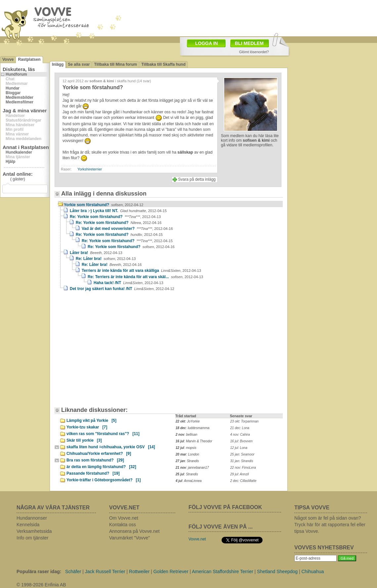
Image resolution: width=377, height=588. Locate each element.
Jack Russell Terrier (105, 571)
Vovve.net (197, 539)
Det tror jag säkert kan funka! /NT (122, 289)
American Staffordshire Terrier (222, 571)
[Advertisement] (114, 352)
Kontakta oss (123, 525)
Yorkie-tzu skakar (87, 427)
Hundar (13, 88)
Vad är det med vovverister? (127, 229)
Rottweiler (139, 571)
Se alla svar (79, 64)
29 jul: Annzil (239, 474)
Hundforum (16, 74)
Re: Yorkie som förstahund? (115, 217)
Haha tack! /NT (128, 283)
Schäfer (73, 571)
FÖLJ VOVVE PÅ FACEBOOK (225, 507)
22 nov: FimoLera (243, 468)
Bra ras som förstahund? (95, 460)
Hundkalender (19, 152)
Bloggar (13, 93)
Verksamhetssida (34, 531)
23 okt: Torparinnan (244, 421)
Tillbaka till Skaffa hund (163, 64)
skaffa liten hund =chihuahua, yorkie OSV (111, 447)
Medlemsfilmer (20, 102)
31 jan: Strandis (242, 461)
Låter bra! (96, 253)
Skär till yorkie (84, 440)
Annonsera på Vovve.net (134, 531)
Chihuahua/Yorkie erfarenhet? (99, 454)
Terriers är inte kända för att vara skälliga (141, 271)
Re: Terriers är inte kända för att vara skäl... (145, 277)
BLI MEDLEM (249, 43)
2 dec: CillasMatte (243, 481)
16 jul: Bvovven (241, 441)
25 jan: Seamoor (242, 454)
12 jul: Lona (239, 448)
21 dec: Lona (240, 428)
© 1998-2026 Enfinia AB (41, 585)
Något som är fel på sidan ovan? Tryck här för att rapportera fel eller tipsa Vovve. (330, 525)
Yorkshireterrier (90, 169)
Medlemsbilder (20, 97)
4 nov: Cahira (240, 435)
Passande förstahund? (93, 473)
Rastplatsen (29, 59)
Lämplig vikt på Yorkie (91, 421)
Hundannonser (32, 518)
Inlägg (58, 64)
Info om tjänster (33, 538)
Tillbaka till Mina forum (115, 64)
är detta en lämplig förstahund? (101, 467)
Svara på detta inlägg (197, 179)
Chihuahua (313, 571)
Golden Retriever (171, 571)
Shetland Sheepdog (277, 571)
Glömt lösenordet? (254, 52)
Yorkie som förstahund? (104, 205)
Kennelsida (28, 525)
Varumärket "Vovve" (129, 538)
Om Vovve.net (124, 518)
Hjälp (10, 162)
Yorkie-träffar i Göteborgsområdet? (104, 480)
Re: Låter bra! (106, 259)
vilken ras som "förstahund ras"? (103, 434)
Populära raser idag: (39, 571)
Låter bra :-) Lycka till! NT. (118, 211)
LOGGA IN (207, 43)
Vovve (8, 59)
